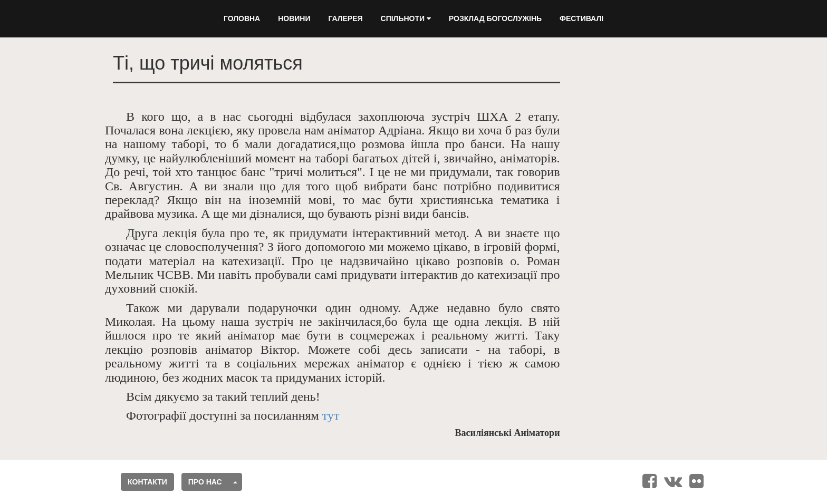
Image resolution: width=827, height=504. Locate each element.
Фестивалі (581, 18)
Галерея (345, 18)
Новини (294, 18)
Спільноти (406, 18)
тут (331, 415)
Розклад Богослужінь (495, 18)
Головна (242, 18)
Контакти (147, 482)
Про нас (205, 482)
